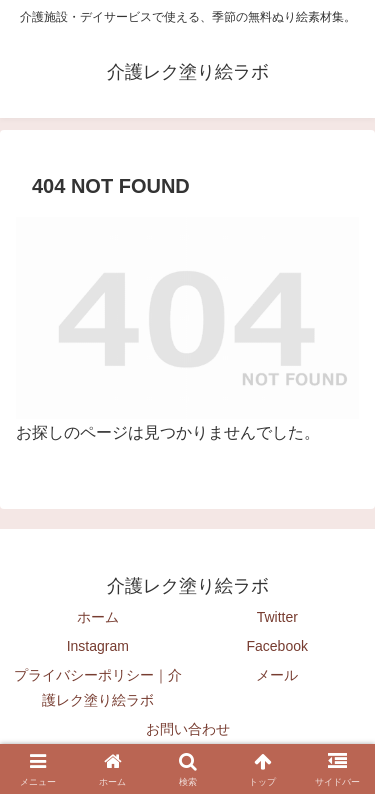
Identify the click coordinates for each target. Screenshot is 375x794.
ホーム (98, 617)
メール (277, 675)
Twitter (277, 617)
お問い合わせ (188, 729)
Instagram (98, 646)
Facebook (277, 646)
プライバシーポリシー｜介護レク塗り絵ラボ (98, 687)
